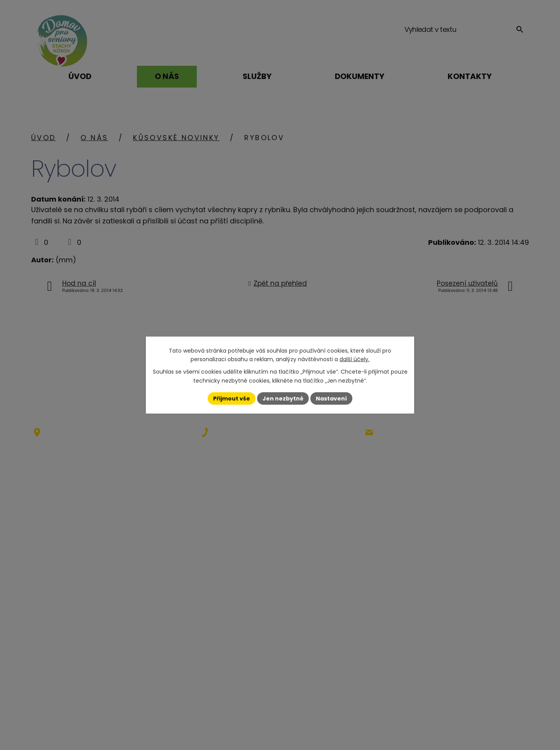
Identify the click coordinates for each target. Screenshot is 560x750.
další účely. (354, 359)
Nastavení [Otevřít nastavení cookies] (331, 398)
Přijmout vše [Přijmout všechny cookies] (232, 398)
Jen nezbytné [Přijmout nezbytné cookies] (283, 398)
